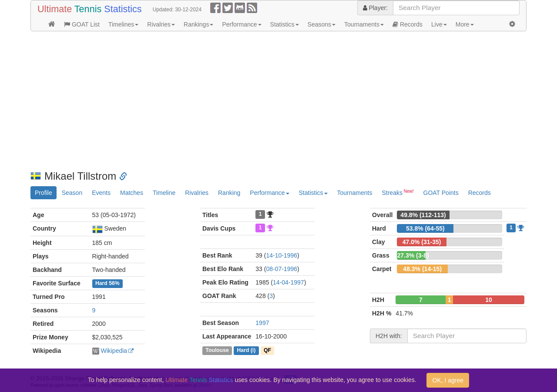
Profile (44, 193)
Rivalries (161, 24)
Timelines (123, 24)
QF (267, 350)
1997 (262, 323)
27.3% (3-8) (413, 255)
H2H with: (389, 336)
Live (439, 24)
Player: (375, 8)
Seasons (322, 24)
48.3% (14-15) (422, 269)
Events (101, 193)
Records (408, 24)
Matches (132, 193)
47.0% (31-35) (422, 242)
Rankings (198, 24)
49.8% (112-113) (423, 215)
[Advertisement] (278, 101)
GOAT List (82, 24)
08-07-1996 (282, 269)
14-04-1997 (289, 282)
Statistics (285, 24)
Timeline (164, 193)
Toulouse (217, 350)
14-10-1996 (282, 255)
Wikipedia (114, 351)
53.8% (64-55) (425, 228)
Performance (242, 24)
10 (489, 300)
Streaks (398, 192)
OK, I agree (448, 380)
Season (72, 193)
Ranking (229, 193)
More (465, 24)
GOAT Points (441, 193)
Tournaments (364, 24)
